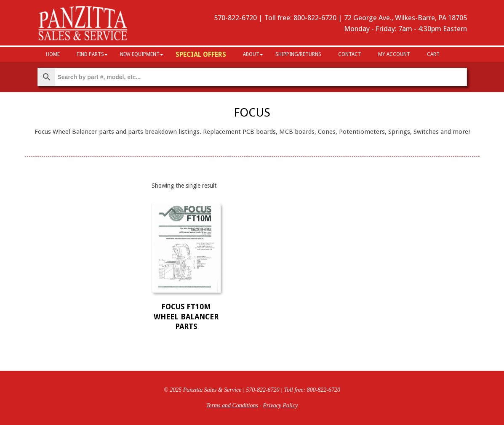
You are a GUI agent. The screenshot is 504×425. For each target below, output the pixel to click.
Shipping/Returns (298, 54)
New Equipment (140, 54)
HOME (53, 54)
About (251, 54)
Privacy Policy (281, 405)
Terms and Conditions (232, 405)
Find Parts (90, 54)
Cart (433, 54)
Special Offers (201, 54)
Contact (350, 54)
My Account (394, 54)
